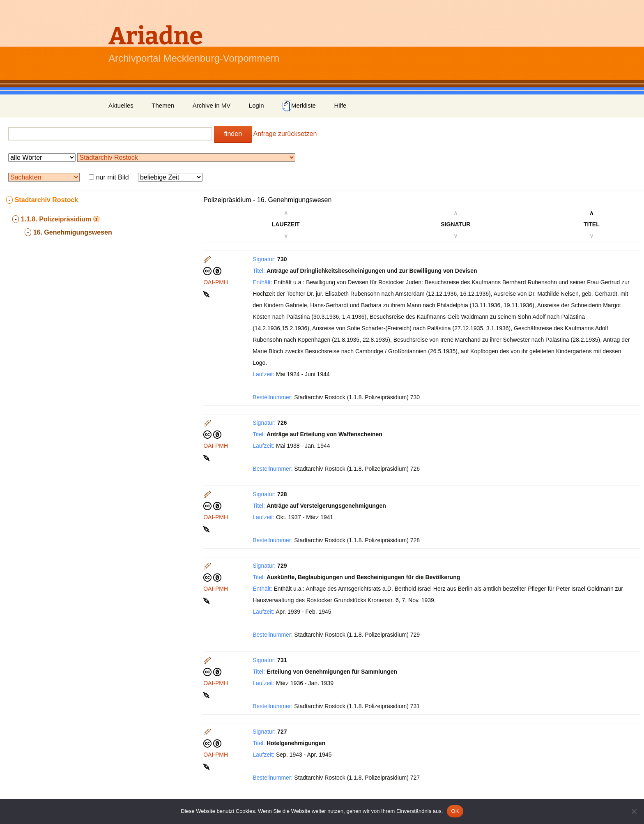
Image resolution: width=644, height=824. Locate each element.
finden (233, 134)
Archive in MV (212, 105)
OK (455, 811)
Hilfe (340, 105)
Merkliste (299, 106)
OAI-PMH (216, 282)
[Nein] (634, 811)
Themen (163, 105)
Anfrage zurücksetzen (285, 134)
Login (256, 105)
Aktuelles (121, 105)
